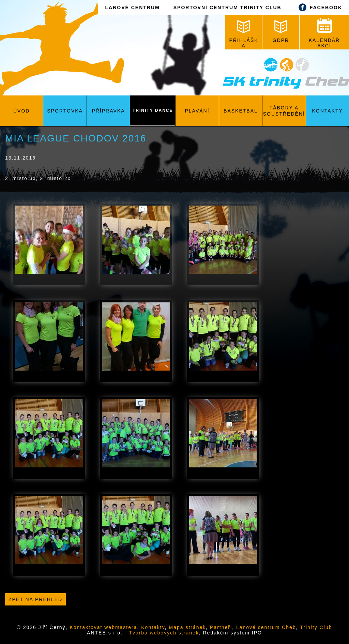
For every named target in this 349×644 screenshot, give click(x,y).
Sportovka (65, 111)
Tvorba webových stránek (164, 633)
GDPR (281, 32)
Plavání (197, 111)
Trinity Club (316, 627)
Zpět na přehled (35, 599)
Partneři (221, 627)
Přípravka (108, 111)
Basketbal (241, 111)
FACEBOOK (319, 7)
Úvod (21, 111)
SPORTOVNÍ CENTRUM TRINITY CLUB (227, 8)
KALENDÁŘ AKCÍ (324, 33)
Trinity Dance (153, 110)
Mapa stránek (188, 627)
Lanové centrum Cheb (266, 627)
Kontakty (328, 111)
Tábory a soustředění (284, 111)
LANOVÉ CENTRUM (132, 8)
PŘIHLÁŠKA (244, 34)
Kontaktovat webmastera (103, 627)
